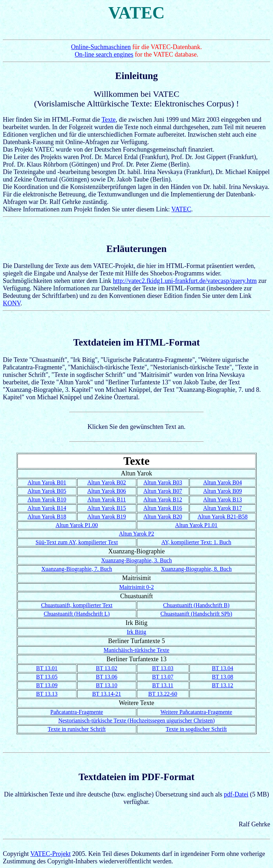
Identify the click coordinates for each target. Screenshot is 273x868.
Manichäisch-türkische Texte (137, 650)
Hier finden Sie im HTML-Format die (136, 106)
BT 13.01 (47, 668)
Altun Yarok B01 (47, 482)
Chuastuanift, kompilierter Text (77, 605)
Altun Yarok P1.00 (77, 525)
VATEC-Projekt (50, 854)
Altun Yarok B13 (223, 499)
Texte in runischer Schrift (77, 729)
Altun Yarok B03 (163, 482)
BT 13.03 (163, 668)
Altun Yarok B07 (163, 491)
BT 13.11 (163, 685)
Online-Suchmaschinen (101, 47)
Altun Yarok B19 (106, 517)
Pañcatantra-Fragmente (77, 712)
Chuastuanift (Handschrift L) (77, 614)
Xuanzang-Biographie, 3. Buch (136, 560)
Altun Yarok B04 (223, 482)
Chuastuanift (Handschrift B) (196, 605)
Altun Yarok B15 (106, 508)
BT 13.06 (107, 677)
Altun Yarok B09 (223, 491)
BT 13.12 (223, 685)
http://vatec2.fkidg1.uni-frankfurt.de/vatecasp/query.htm (185, 281)
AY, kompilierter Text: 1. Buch (196, 542)
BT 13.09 (47, 685)
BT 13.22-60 (163, 694)
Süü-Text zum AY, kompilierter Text (77, 542)
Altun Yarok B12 (163, 499)
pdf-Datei (236, 794)
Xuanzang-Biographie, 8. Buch (196, 569)
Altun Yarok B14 (47, 508)
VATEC (181, 209)
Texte (109, 120)
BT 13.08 (223, 677)
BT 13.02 (107, 668)
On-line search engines (104, 54)
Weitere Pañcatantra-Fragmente (196, 712)
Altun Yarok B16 (163, 508)
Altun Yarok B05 (47, 491)
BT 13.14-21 (106, 694)
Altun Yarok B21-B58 (223, 517)
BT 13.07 (163, 677)
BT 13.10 (107, 685)
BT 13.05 (47, 677)
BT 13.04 (223, 668)
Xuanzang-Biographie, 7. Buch (77, 569)
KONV (12, 303)
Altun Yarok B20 (163, 517)
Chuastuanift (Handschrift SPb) (196, 614)
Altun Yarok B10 (47, 499)
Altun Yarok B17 (223, 508)
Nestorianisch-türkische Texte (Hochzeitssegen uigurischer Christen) (136, 720)
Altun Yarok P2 (136, 534)
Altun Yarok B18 (47, 517)
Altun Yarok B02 (106, 482)
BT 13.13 (47, 694)
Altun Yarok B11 (107, 499)
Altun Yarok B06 (106, 491)
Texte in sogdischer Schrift (196, 729)
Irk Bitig (137, 632)
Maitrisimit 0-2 (136, 587)
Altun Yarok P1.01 (196, 525)
